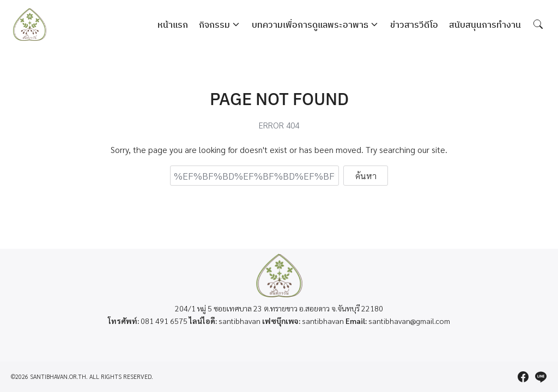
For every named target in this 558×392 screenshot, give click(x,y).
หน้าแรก (173, 24)
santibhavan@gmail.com (409, 321)
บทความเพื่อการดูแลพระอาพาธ (310, 24)
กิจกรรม (214, 24)
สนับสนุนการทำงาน (485, 24)
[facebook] (523, 377)
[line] (541, 377)
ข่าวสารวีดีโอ (414, 24)
